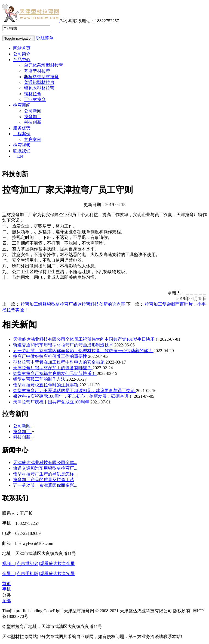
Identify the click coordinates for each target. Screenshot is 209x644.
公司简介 (22, 54)
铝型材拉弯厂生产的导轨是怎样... (45, 474)
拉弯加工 (33, 117)
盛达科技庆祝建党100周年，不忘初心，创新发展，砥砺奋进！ (73, 396)
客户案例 (33, 139)
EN (20, 156)
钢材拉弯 (33, 94)
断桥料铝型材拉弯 (41, 77)
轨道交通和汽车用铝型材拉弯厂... (45, 468)
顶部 (7, 601)
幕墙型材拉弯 (37, 71)
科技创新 (33, 122)
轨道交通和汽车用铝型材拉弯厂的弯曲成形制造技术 (64, 345)
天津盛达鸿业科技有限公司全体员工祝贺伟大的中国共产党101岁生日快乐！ (87, 339)
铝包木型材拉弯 (39, 88)
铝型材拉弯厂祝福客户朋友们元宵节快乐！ (55, 373)
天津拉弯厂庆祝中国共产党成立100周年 (52, 402)
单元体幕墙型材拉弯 (44, 65)
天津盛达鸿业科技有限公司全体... (45, 463)
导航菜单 (45, 38)
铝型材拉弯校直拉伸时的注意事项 (46, 385)
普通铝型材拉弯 (39, 82)
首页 (7, 584)
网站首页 (22, 48)
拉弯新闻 (22, 105)
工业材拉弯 (35, 100)
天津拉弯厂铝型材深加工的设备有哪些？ (53, 368)
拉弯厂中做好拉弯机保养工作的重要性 (51, 356)
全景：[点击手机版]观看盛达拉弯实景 (39, 574)
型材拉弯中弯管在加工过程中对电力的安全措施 (59, 362)
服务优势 (22, 128)
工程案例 (22, 134)
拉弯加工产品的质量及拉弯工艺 (44, 480)
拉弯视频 (22, 145)
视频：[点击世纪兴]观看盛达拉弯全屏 (39, 563)
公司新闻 (33, 111)
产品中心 (22, 60)
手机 (7, 589)
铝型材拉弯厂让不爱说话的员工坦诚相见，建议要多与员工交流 (75, 391)
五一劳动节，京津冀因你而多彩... (45, 485)
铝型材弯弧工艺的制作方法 (40, 379)
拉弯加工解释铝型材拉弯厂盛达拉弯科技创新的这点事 (73, 304)
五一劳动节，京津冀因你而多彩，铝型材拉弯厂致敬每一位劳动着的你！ (83, 351)
